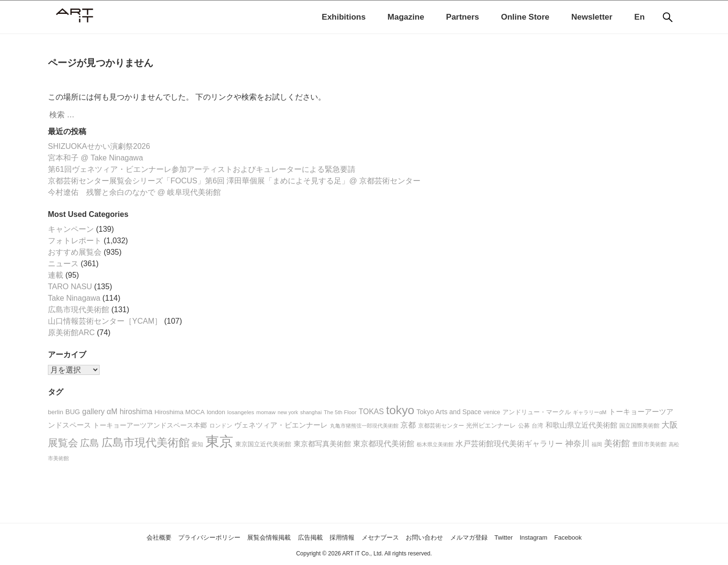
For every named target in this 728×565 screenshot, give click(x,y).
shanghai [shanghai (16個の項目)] (311, 412)
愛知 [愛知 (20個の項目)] (197, 444)
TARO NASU (70, 287)
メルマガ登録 (490, 537)
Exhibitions (344, 17)
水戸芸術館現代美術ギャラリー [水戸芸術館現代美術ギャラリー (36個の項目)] (509, 444)
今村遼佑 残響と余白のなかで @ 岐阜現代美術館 (134, 192)
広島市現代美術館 (79, 310)
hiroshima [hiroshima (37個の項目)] (136, 412)
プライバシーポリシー (180, 537)
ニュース (63, 264)
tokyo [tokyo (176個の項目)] (400, 410)
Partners (462, 17)
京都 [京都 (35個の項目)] (408, 425)
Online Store (525, 17)
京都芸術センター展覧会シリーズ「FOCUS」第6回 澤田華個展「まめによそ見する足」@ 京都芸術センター (234, 181)
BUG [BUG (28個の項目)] (73, 412)
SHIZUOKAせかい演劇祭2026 (99, 146)
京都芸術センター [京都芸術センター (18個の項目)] (441, 425)
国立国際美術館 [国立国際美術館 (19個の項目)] (639, 426)
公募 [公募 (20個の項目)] (524, 426)
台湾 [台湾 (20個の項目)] (537, 426)
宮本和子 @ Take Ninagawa (96, 158)
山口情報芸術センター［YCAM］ (105, 321)
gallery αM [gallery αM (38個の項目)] (100, 412)
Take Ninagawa (74, 298)
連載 (56, 275)
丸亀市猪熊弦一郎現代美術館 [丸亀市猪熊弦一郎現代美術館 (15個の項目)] (364, 426)
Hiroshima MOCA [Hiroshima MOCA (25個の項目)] (179, 412)
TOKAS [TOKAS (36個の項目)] (371, 412)
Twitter (531, 537)
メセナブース (384, 537)
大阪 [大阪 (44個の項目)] (670, 425)
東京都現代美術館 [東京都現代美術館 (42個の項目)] (384, 443)
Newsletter (592, 17)
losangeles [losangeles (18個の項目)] (241, 412)
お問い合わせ (437, 537)
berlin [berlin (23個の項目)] (56, 412)
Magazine (406, 17)
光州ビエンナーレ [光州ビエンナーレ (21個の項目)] (491, 426)
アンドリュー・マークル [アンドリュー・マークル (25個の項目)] (537, 412)
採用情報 (339, 537)
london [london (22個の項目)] (216, 412)
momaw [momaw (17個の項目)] (266, 412)
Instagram (566, 537)
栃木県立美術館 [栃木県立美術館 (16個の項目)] (435, 444)
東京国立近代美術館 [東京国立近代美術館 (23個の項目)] (263, 444)
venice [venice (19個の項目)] (492, 412)
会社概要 (119, 537)
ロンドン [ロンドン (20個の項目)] (221, 426)
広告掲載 (301, 537)
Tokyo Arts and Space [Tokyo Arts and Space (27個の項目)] (449, 412)
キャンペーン (71, 229)
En (639, 17)
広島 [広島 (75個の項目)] (90, 443)
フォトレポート (75, 241)
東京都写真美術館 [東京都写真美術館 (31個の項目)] (322, 444)
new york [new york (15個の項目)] (288, 412)
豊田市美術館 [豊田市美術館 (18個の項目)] (649, 444)
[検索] (668, 17)
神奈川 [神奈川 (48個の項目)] (577, 443)
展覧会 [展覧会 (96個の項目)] (63, 443)
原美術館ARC (71, 333)
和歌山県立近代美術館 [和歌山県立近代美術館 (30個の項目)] (581, 425)
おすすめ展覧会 (75, 252)
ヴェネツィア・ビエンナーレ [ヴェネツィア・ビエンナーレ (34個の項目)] (281, 425)
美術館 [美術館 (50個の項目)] (617, 443)
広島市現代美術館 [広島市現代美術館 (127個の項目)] (146, 442)
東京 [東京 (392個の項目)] (219, 441)
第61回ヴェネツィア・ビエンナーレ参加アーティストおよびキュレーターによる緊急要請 (202, 169)
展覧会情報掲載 (252, 537)
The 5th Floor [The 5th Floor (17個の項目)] (340, 412)
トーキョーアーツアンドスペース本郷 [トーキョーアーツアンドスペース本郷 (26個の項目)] (150, 425)
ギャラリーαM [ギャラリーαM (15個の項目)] (590, 412)
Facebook (607, 537)
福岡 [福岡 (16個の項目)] (597, 444)
